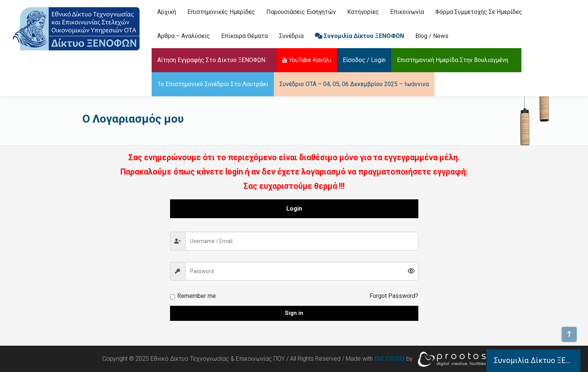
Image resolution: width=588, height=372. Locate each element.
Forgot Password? (394, 296)
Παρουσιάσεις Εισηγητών (301, 12)
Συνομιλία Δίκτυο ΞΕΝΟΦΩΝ (359, 36)
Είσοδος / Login (364, 60)
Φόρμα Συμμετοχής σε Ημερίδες (479, 12)
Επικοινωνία (407, 12)
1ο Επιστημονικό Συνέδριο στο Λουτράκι (213, 84)
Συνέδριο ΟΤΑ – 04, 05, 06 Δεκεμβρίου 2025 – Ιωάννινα (354, 84)
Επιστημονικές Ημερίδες (221, 12)
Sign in (294, 313)
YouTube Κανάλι (307, 60)
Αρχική (167, 12)
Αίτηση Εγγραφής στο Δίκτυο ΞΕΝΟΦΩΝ (211, 60)
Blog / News (432, 36)
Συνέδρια (291, 36)
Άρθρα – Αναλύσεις (184, 36)
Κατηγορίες (363, 12)
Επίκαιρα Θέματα (245, 36)
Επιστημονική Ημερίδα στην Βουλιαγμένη (453, 60)
